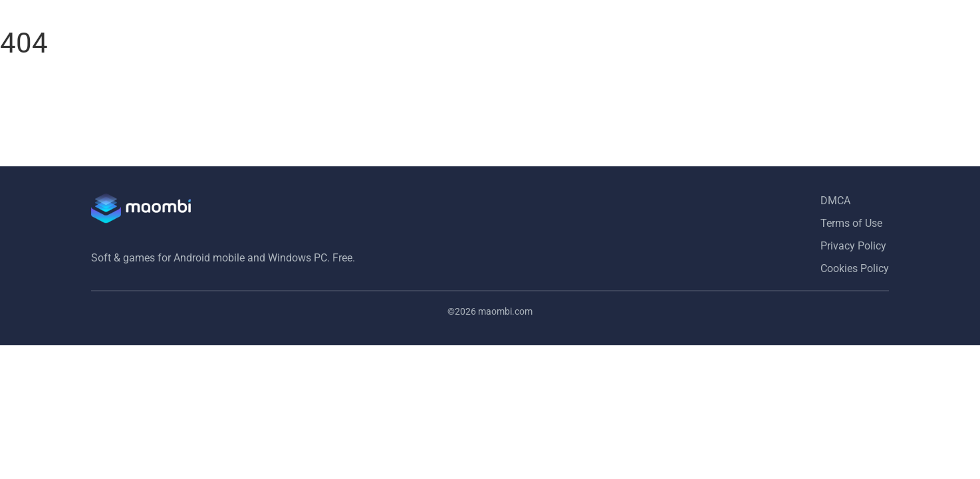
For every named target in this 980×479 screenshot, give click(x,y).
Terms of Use (851, 223)
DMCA (835, 201)
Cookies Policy (855, 268)
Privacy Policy (853, 246)
